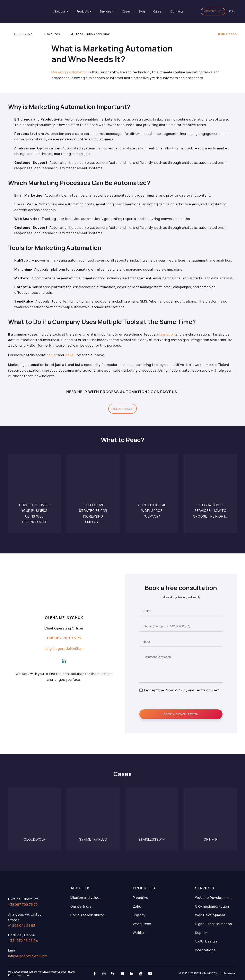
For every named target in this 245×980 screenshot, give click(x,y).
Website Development (213, 898)
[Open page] (34, 480)
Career (158, 11)
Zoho (137, 906)
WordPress (142, 924)
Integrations (205, 950)
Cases (126, 11)
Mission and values (86, 898)
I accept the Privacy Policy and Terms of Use (181, 690)
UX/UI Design (206, 941)
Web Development (210, 915)
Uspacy (139, 915)
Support (202, 933)
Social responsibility (87, 915)
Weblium (140, 933)
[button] (213, 11)
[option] (231, 11)
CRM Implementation (212, 906)
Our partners (81, 906)
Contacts (177, 11)
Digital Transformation (214, 924)
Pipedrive (141, 898)
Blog (142, 11)
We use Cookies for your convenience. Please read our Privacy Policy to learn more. (42, 973)
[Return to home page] (27, 11)
